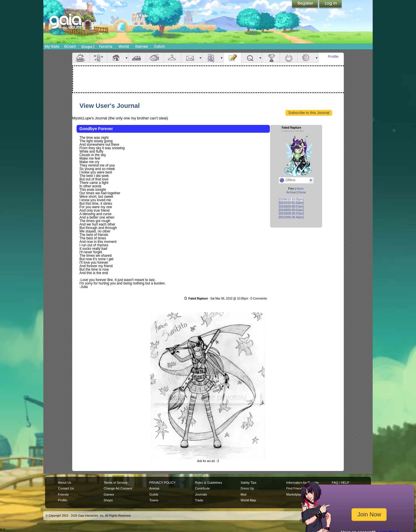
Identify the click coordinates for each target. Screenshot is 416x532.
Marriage (289, 58)
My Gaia (52, 46)
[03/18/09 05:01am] (291, 210)
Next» (300, 189)
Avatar (99, 58)
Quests (250, 58)
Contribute (202, 488)
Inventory (172, 58)
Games (142, 46)
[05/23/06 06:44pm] (291, 217)
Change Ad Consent (118, 488)
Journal (232, 58)
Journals (201, 494)
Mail (190, 58)
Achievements (271, 58)
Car (137, 58)
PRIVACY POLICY (162, 483)
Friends (211, 58)
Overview (81, 58)
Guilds (154, 494)
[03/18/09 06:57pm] (291, 207)
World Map (248, 500)
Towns (154, 500)
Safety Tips (249, 483)
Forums (106, 46)
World (124, 46)
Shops (88, 47)
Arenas (154, 488)
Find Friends (295, 488)
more (127, 58)
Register (305, 4)
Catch (160, 46)
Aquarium (155, 58)
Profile (333, 57)
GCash (70, 46)
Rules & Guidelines (209, 483)
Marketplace (295, 494)
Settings (306, 58)
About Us (65, 483)
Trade (199, 500)
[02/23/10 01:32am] (291, 203)
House (116, 58)
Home (302, 192)
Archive (291, 192)
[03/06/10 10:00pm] (291, 199)
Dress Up (247, 488)
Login (330, 4)
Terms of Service (116, 483)
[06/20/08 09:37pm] (291, 214)
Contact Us (66, 488)
